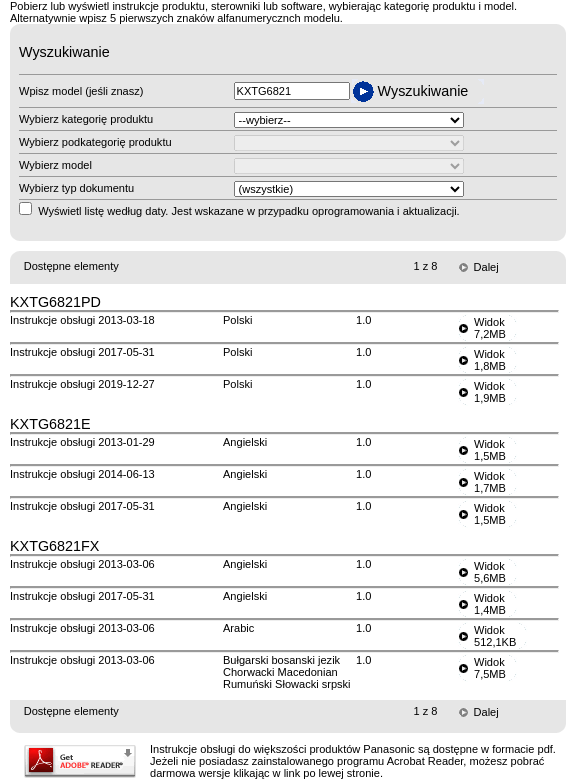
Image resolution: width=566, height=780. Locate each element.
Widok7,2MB (490, 328)
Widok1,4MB (490, 604)
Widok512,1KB (495, 636)
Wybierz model (55, 165)
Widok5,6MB (490, 572)
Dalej (486, 267)
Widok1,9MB (490, 392)
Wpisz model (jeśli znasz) (81, 91)
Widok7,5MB (490, 668)
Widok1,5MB (490, 450)
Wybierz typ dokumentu (76, 188)
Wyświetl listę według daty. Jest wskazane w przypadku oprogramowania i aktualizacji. (249, 211)
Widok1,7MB (490, 482)
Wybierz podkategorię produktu (95, 142)
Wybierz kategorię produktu (86, 119)
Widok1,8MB (490, 360)
